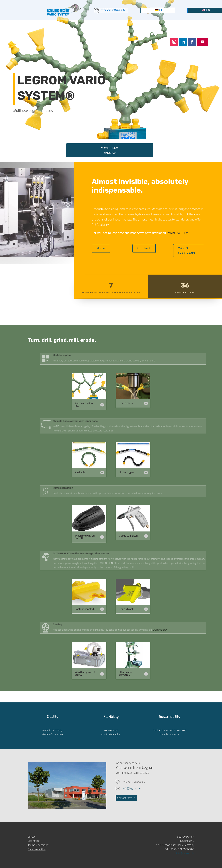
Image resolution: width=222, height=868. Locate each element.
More (101, 248)
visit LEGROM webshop (110, 150)
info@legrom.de (132, 788)
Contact (144, 248)
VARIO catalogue (187, 251)
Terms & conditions (39, 845)
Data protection (37, 849)
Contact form (125, 798)
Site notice (34, 841)
